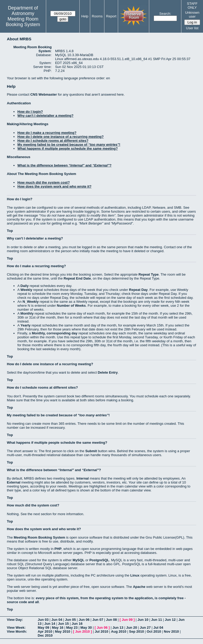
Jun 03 (43, 620)
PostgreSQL (99, 560)
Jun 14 (50, 624)
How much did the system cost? (44, 182)
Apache (139, 587)
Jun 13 (118, 628)
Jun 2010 (83, 631)
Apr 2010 (45, 631)
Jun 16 (77, 624)
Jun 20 (131, 628)
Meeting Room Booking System (23, 22)
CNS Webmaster (44, 94)
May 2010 (63, 631)
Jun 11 (156, 620)
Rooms (97, 16)
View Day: (15, 620)
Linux (135, 575)
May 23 (72, 628)
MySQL (78, 560)
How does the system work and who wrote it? (54, 186)
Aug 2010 (119, 631)
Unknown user (192, 14)
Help (85, 16)
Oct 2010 (154, 631)
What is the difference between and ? (64, 165)
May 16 (58, 628)
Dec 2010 (45, 635)
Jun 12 (170, 620)
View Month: (17, 631)
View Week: (16, 628)
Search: (165, 14)
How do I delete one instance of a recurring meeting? (61, 137)
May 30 (86, 628)
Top (10, 231)
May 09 (43, 628)
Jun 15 (63, 624)
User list (192, 28)
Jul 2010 (101, 631)
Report (111, 16)
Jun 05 (71, 620)
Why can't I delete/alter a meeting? (45, 116)
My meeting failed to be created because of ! (69, 145)
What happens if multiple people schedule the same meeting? (68, 148)
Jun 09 (127, 620)
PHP (58, 549)
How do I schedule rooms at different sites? (53, 141)
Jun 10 (143, 620)
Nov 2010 (171, 631)
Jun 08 (111, 620)
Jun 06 (84, 620)
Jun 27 (145, 628)
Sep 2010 (137, 631)
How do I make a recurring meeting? (47, 133)
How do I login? (30, 112)
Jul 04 (158, 628)
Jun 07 (98, 620)
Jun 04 (57, 620)
